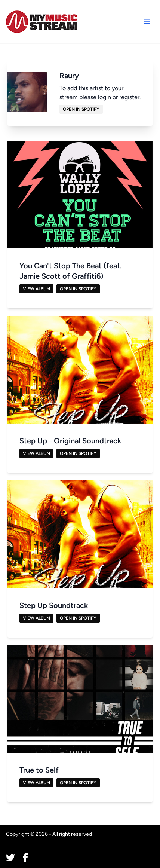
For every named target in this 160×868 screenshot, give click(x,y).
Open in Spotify (81, 109)
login (104, 97)
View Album (36, 289)
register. (130, 97)
